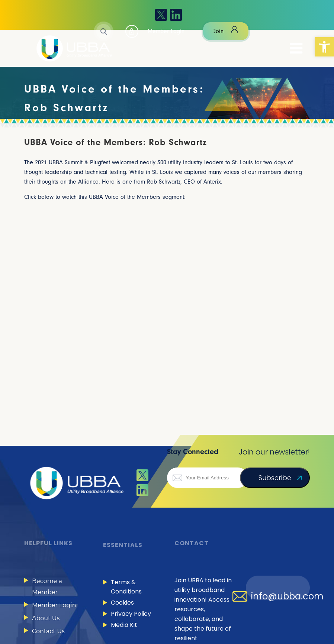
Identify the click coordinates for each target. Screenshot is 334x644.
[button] (324, 47)
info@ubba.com (287, 596)
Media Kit (124, 625)
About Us (46, 618)
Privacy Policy (131, 614)
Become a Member (47, 587)
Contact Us (48, 631)
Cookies (122, 603)
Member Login (54, 605)
